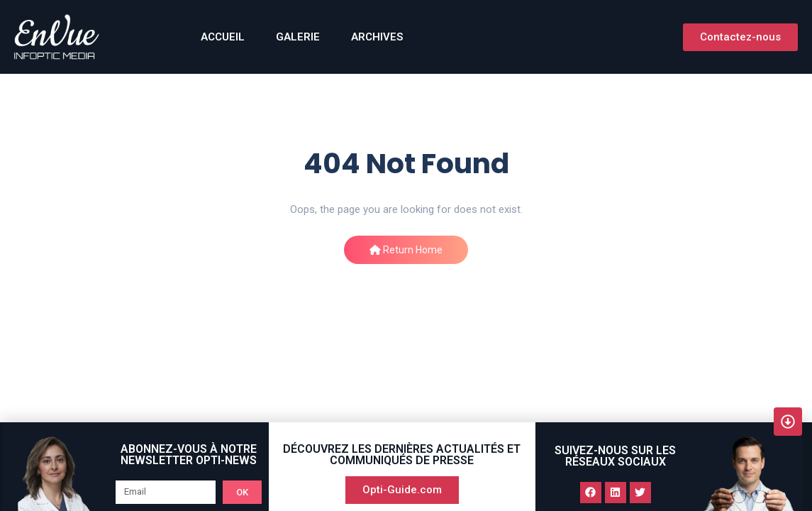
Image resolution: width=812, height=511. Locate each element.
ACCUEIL (223, 37)
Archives (377, 37)
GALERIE (298, 37)
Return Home (406, 250)
